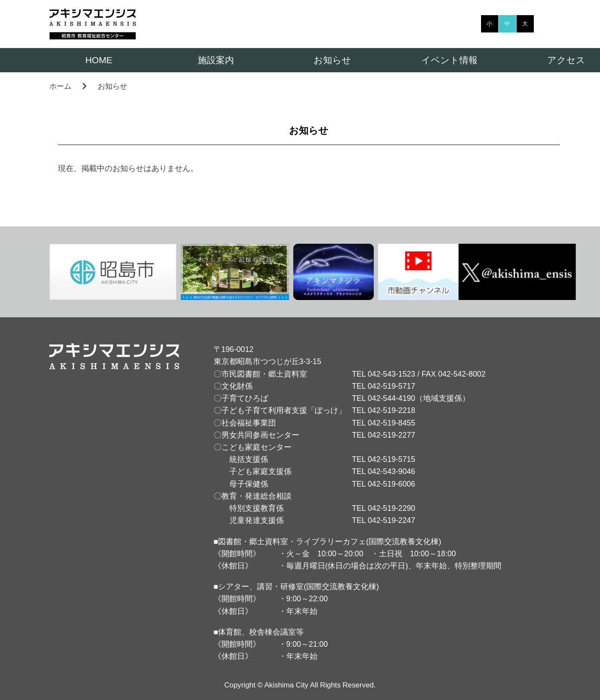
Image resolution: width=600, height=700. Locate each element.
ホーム (60, 86)
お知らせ (332, 60)
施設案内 (216, 60)
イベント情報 (449, 60)
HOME (99, 60)
